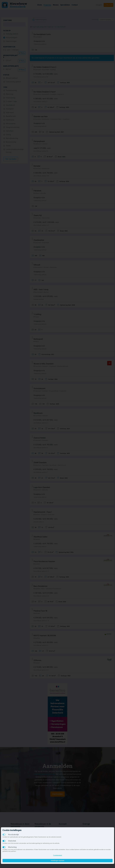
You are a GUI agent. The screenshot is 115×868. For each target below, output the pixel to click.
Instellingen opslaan (58, 861)
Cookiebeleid (58, 855)
